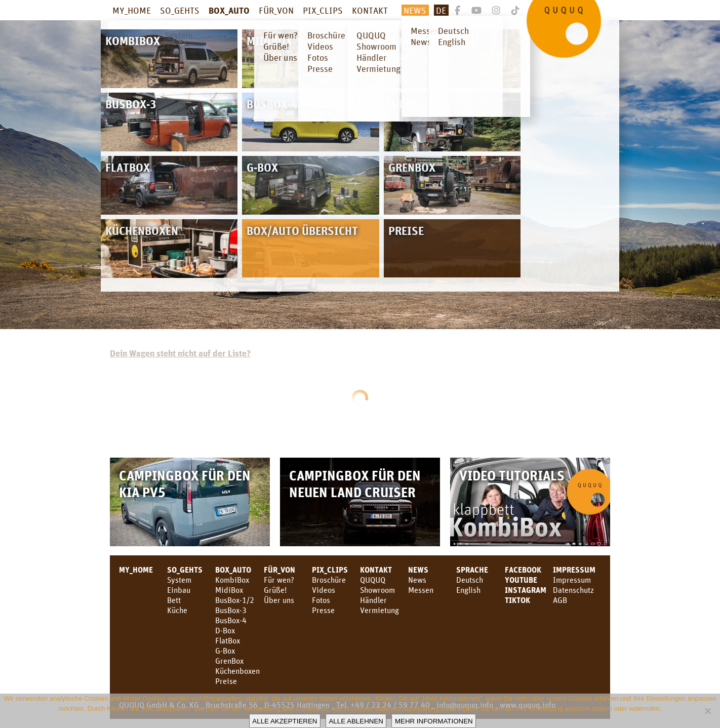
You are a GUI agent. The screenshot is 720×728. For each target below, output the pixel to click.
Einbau (179, 590)
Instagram (526, 590)
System (179, 580)
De (441, 10)
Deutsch (470, 580)
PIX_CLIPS (323, 10)
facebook (523, 570)
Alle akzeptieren (285, 721)
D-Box (225, 630)
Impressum (574, 570)
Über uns (279, 600)
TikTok (517, 600)
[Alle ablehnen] (707, 711)
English (468, 590)
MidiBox (229, 590)
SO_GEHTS (180, 10)
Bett (174, 600)
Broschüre (329, 580)
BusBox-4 (231, 620)
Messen (421, 590)
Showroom (377, 590)
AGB (560, 600)
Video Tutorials (512, 475)
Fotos (321, 600)
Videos (324, 590)
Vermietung (379, 610)
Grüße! (275, 590)
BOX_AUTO (229, 10)
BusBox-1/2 (235, 600)
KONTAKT (370, 10)
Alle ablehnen (356, 721)
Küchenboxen (237, 671)
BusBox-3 (231, 610)
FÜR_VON (276, 10)
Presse (323, 610)
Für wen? (279, 580)
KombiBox (232, 580)
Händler (373, 600)
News (415, 10)
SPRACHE (472, 570)
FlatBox (228, 640)
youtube (521, 580)
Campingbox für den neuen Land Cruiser (355, 483)
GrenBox (229, 661)
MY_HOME (132, 10)
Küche (177, 610)
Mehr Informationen (434, 721)
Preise (226, 681)
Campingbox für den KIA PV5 (185, 483)
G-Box (225, 651)
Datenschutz (573, 590)
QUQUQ (373, 580)
